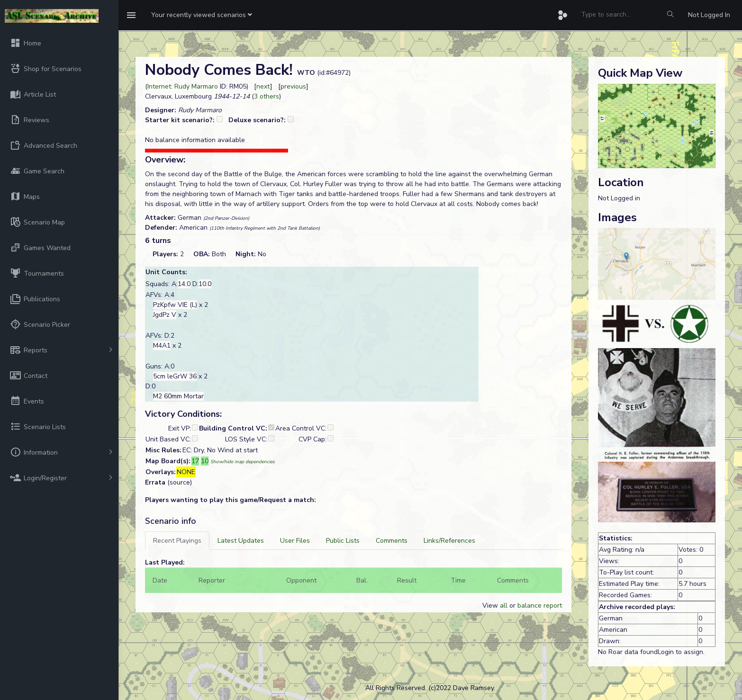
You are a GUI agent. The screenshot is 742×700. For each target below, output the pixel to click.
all (504, 606)
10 (205, 461)
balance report (540, 606)
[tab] (177, 541)
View (491, 606)
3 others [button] (267, 96)
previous (293, 86)
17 (195, 461)
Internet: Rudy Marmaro (183, 86)
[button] (202, 15)
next (263, 86)
